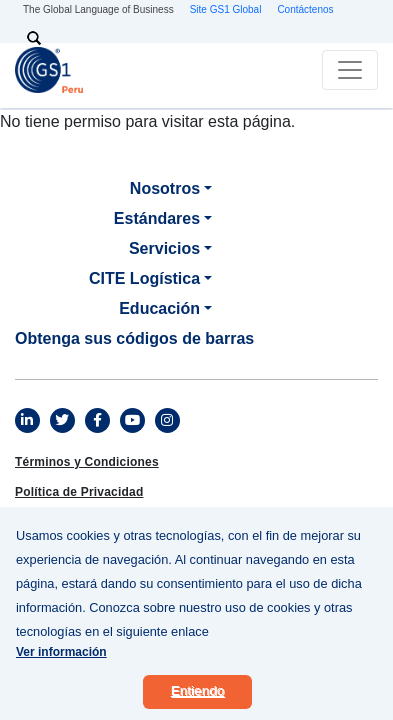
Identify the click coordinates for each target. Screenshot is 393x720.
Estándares (157, 218)
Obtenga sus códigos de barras (134, 338)
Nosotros (165, 188)
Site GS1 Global (226, 9)
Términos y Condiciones (87, 462)
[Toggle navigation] (350, 70)
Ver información (61, 663)
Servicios (164, 248)
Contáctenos (305, 9)
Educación (159, 308)
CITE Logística (144, 278)
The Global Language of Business (98, 9)
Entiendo (198, 701)
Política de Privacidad (79, 492)
